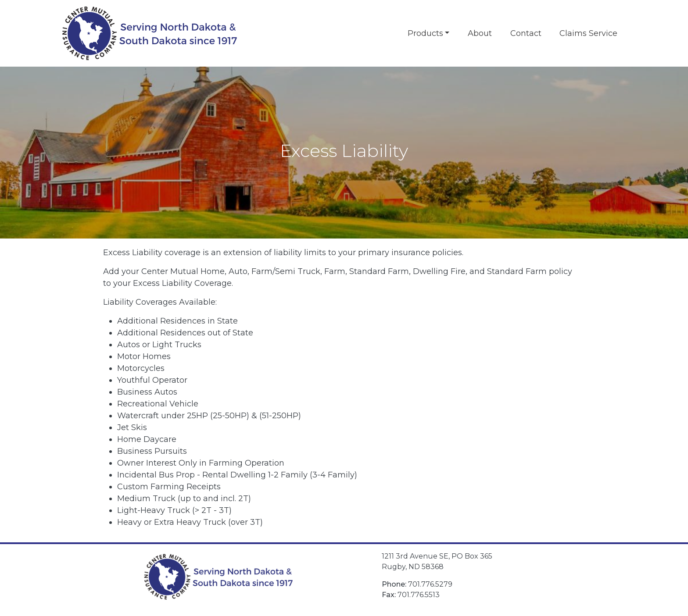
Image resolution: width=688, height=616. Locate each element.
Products (425, 33)
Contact (526, 33)
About (480, 33)
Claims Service (588, 33)
